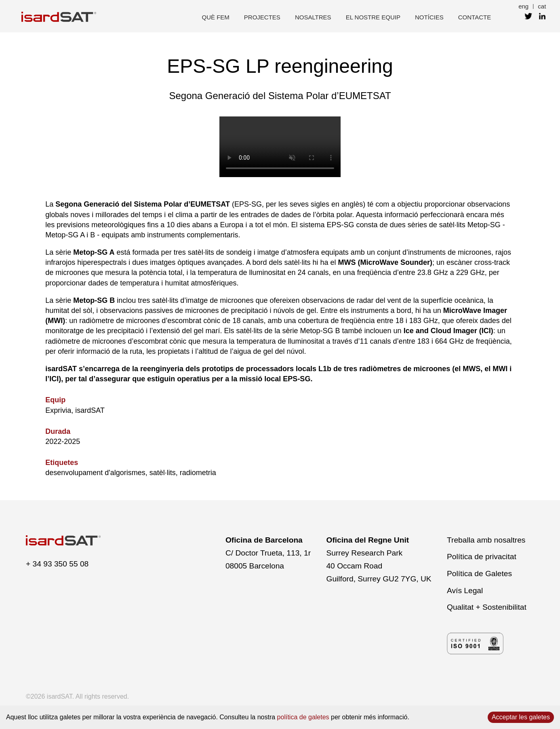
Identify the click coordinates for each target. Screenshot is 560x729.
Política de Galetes (479, 574)
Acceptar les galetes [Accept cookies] (521, 717)
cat (542, 6)
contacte (475, 17)
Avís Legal (465, 591)
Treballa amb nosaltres (486, 540)
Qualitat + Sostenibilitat (487, 607)
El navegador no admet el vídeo (280, 147)
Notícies (429, 17)
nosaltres (313, 17)
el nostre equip (373, 17)
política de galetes (303, 717)
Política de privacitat (482, 557)
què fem (216, 17)
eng (523, 6)
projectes (262, 17)
